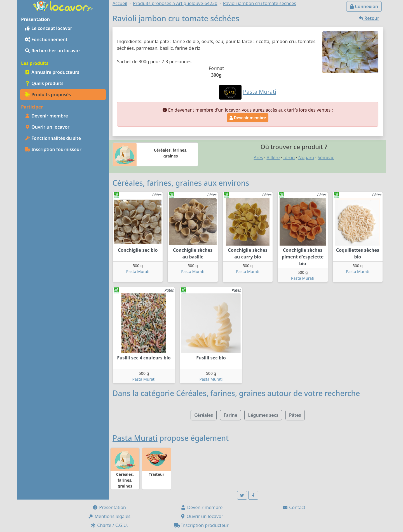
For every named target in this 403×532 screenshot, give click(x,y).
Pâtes (295, 415)
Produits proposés (48, 95)
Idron (289, 157)
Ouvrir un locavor (47, 127)
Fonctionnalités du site (53, 138)
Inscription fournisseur (53, 149)
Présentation (109, 507)
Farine (230, 415)
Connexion (364, 6)
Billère (273, 157)
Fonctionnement (46, 39)
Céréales (204, 415)
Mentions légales (109, 516)
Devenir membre (46, 116)
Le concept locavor (48, 28)
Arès (258, 157)
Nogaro (306, 157)
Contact (294, 507)
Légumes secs (263, 415)
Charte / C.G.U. (109, 525)
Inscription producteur (201, 525)
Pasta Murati (138, 271)
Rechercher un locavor (52, 51)
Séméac (326, 157)
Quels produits (44, 83)
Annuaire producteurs (52, 72)
